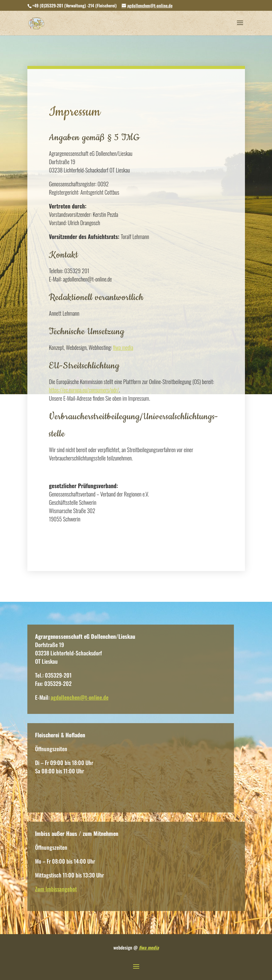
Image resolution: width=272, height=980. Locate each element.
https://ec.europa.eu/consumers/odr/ (84, 390)
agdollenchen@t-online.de (80, 697)
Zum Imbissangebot (56, 889)
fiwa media (123, 347)
